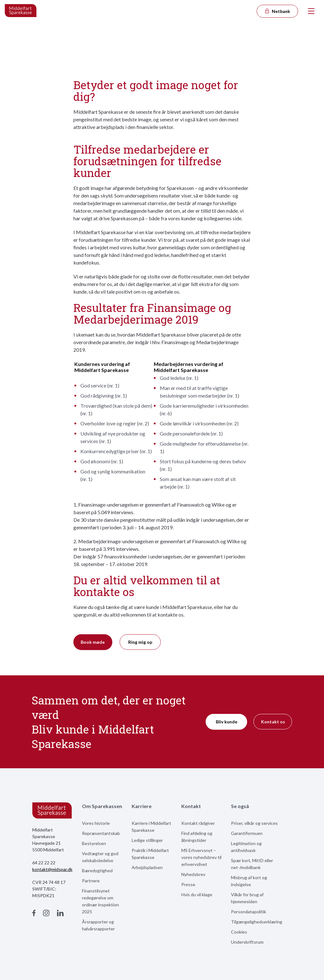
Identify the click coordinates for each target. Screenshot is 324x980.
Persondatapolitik (249, 912)
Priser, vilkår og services (254, 823)
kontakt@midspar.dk (52, 869)
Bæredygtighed (97, 870)
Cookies (239, 932)
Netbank (277, 11)
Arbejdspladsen (147, 867)
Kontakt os (273, 722)
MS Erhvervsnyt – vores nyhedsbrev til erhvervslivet (201, 857)
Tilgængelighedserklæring (257, 922)
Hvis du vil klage (197, 895)
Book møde (93, 642)
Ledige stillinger (147, 840)
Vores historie (96, 823)
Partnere (91, 881)
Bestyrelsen (94, 843)
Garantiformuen (247, 833)
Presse (188, 884)
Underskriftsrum (247, 942)
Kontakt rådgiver (198, 823)
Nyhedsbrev (193, 874)
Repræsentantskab (101, 833)
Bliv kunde (227, 722)
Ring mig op (140, 642)
